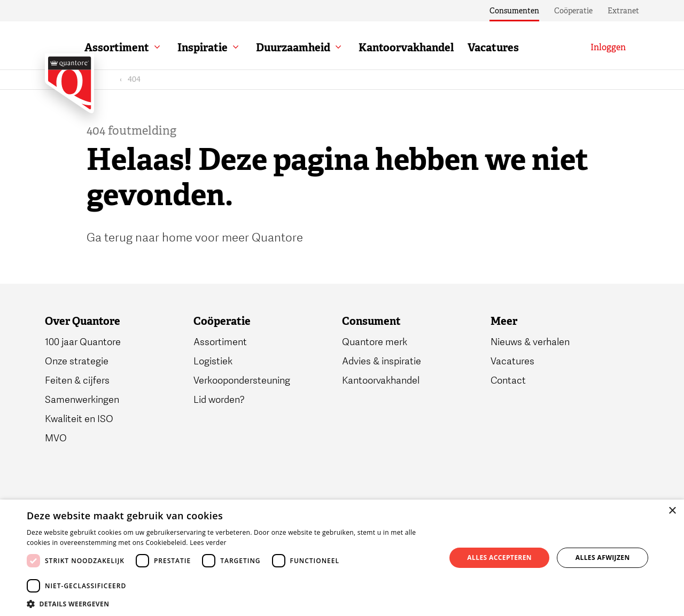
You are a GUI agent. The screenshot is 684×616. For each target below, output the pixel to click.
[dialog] (342, 558)
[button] (230, 603)
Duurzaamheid (325, 48)
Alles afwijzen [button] (603, 557)
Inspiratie (235, 48)
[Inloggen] (608, 48)
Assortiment (149, 48)
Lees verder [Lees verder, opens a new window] (208, 543)
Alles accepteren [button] (499, 557)
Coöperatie (573, 11)
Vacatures (525, 48)
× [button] (672, 511)
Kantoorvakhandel (438, 48)
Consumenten (514, 11)
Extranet (623, 11)
